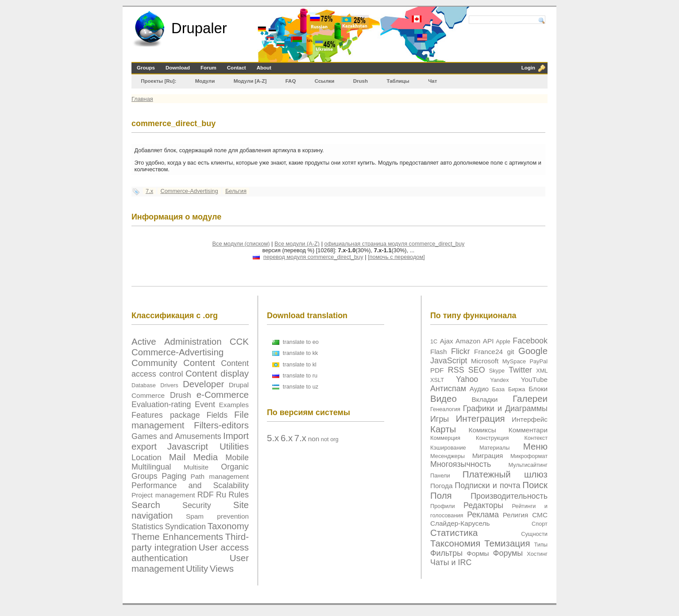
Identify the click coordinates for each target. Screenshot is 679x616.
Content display (217, 373)
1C (434, 341)
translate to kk (301, 353)
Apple (503, 341)
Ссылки (325, 81)
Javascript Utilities (208, 446)
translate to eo (301, 342)
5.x (273, 438)
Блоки (538, 389)
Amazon (468, 341)
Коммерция (445, 438)
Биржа (517, 389)
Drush (361, 81)
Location (147, 458)
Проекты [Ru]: (158, 81)
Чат (432, 81)
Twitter (520, 370)
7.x (149, 191)
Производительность (509, 496)
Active (144, 341)
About (264, 68)
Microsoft (485, 361)
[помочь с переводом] (396, 257)
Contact (237, 68)
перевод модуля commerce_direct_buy (313, 257)
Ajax (447, 341)
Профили (443, 506)
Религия (516, 515)
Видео (444, 398)
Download (178, 68)
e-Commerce (223, 395)
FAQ (291, 81)
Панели (440, 475)
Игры (440, 419)
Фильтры (446, 553)
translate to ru (300, 375)
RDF (206, 495)
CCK (239, 341)
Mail (177, 457)
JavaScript (449, 361)
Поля (441, 495)
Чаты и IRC (451, 562)
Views (222, 568)
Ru (221, 495)
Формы (478, 553)
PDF (437, 370)
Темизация (507, 543)
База (498, 389)
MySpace (514, 361)
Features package (166, 415)
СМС (540, 515)
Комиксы (482, 430)
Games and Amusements (176, 436)
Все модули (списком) (241, 244)
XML (542, 371)
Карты (443, 429)
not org (330, 439)
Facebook (530, 341)
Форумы (508, 553)
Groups (146, 68)
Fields (217, 415)
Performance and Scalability (190, 485)
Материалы (495, 448)
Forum (208, 68)
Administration (193, 341)
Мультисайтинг (528, 465)
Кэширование (448, 448)
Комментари (528, 430)
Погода (442, 486)
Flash (439, 352)
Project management (163, 495)
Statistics (147, 527)
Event (205, 404)
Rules (239, 495)
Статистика (454, 533)
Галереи (530, 398)
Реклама (483, 515)
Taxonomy (228, 526)
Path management (220, 476)
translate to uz (301, 387)
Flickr (461, 351)
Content (199, 363)
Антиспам (448, 389)
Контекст (536, 438)
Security (197, 505)
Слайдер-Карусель (460, 523)
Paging (174, 476)
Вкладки (485, 399)
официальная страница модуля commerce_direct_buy (395, 244)
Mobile (237, 458)
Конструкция (492, 438)
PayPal (538, 361)
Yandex (499, 380)
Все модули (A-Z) (297, 244)
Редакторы (483, 505)
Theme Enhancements (177, 537)
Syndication (185, 527)
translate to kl (300, 364)
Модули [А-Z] (250, 81)
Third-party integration (190, 542)
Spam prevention (217, 516)
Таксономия (455, 543)
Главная (142, 99)
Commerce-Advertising (189, 191)
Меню (535, 446)
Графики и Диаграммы (505, 408)
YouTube (534, 379)
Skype (497, 371)
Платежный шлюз (505, 474)
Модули (205, 81)
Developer (203, 384)
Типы (541, 545)
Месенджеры (448, 456)
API (488, 341)
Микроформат (529, 456)
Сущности (534, 534)
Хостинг (537, 554)
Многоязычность (461, 464)
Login (528, 68)
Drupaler (199, 28)
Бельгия (236, 191)
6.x (287, 438)
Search (146, 505)
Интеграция (480, 418)
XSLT (437, 380)
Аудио (479, 389)
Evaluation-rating (161, 404)
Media (205, 457)
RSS (456, 370)
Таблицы (398, 81)
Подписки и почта (487, 485)
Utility (197, 568)
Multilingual (151, 467)
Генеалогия (445, 409)
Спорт (540, 524)
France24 (488, 352)
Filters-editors (221, 425)
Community (154, 363)
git (510, 352)
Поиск (535, 485)
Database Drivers (155, 385)
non (314, 439)
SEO (477, 370)
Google (533, 351)
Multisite (196, 467)
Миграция (488, 456)
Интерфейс (530, 419)
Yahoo (467, 379)
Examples (234, 405)
